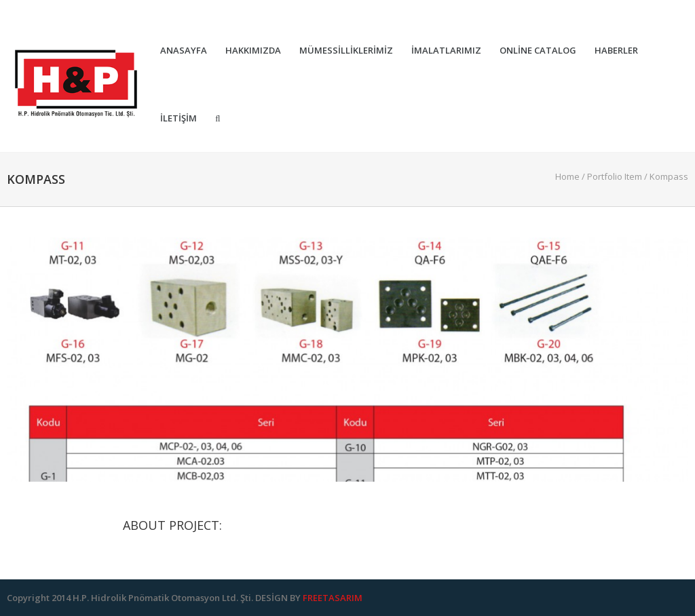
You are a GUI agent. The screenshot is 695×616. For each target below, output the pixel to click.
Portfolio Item (615, 176)
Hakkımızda (253, 51)
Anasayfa (184, 51)
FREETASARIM (333, 598)
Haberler (616, 51)
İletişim (179, 118)
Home (567, 176)
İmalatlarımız (446, 51)
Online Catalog (538, 51)
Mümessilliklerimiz (346, 51)
